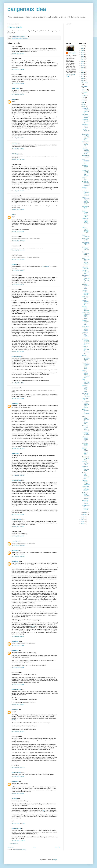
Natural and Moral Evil (85, 268)
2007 (82, 519)
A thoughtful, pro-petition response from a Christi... (86, 366)
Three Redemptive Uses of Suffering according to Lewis (86, 262)
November (85, 86)
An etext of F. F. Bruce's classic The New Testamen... (86, 173)
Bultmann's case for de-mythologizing (86, 110)
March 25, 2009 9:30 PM (18, 705)
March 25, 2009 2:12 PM (18, 636)
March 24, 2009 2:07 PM (18, 514)
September (85, 92)
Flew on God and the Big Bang (86, 458)
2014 (82, 70)
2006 (82, 521)
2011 (82, 77)
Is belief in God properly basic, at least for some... (85, 451)
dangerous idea (27, 9)
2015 (82, 68)
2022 (82, 53)
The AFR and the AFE (85, 239)
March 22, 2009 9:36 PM (18, 149)
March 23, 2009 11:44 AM (18, 250)
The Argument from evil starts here (86, 248)
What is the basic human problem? (85, 335)
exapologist (15, 541)
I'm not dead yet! (85, 399)
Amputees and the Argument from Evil (86, 507)
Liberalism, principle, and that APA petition (86, 483)
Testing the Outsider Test (85, 167)
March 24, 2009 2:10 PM (18, 527)
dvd (13, 215)
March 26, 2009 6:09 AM (18, 777)
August (84, 96)
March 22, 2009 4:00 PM (18, 83)
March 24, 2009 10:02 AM (18, 449)
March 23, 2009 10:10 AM (18, 241)
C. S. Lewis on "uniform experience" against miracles (86, 405)
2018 (82, 61)
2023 (82, 50)
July (84, 98)
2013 (82, 72)
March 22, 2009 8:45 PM (18, 94)
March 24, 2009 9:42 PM (18, 536)
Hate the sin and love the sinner (85, 502)
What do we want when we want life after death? (86, 183)
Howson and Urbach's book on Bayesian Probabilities (86, 222)
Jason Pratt (15, 799)
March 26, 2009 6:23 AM (18, 794)
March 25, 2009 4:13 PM (18, 684)
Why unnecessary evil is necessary (86, 254)
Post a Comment (14, 844)
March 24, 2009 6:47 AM (18, 383)
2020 (82, 57)
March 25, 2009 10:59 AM (18, 545)
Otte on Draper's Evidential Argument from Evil (85, 230)
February (85, 512)
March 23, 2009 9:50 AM (18, 232)
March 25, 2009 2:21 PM (18, 645)
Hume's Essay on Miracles (86, 156)
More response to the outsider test (86, 161)
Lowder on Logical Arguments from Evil (85, 293)
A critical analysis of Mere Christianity (86, 193)
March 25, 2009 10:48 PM (18, 731)
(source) (33, 626)
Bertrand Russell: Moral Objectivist (85, 309)
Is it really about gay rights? (85, 463)
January (85, 514)
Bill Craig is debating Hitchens (85, 444)
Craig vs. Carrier (15, 27)
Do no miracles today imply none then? (86, 382)
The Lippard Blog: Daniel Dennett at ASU (85, 476)
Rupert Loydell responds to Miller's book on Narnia (86, 316)
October (85, 90)
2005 (82, 524)
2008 (82, 517)
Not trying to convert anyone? (85, 126)
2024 (82, 48)
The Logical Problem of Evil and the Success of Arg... (86, 342)
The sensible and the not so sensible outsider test (86, 137)
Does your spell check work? (86, 272)
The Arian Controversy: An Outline (86, 286)
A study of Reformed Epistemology (86, 302)
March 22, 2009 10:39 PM (18, 160)
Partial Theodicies (85, 236)
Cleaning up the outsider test (86, 121)
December (85, 83)
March (84, 107)
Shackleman (15, 404)
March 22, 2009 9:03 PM (18, 138)
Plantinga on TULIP (85, 297)
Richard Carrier (15, 38)
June (84, 100)
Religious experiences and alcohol (86, 322)
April (84, 104)
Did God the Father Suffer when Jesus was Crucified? (86, 496)
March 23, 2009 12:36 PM (18, 270)
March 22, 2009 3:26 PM (18, 69)
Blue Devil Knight (16, 357)
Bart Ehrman (46, 267)
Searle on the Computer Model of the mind (85, 329)
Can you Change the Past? (86, 131)
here (23, 554)
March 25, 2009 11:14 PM (18, 767)
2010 (82, 79)
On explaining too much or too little (86, 244)
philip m (14, 99)
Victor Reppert (15, 88)
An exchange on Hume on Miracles (86, 433)
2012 (82, 74)
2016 (82, 66)
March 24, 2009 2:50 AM (18, 284)
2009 (82, 81)
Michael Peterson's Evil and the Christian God (86, 358)
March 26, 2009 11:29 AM (18, 841)
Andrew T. (14, 264)
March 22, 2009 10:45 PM (18, 191)
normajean (15, 143)
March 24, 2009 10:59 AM (18, 475)
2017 (82, 63)
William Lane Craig (23, 38)
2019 (82, 59)
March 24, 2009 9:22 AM (18, 399)
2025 (82, 46)
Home (34, 847)
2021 (82, 55)
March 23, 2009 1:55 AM (18, 210)
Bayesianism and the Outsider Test (85, 144)
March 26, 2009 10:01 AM (18, 823)
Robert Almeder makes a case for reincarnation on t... (86, 374)
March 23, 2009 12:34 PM (18, 259)
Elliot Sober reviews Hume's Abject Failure (85, 389)
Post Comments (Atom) (20, 850)
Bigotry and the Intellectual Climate (85, 469)
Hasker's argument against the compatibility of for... (86, 151)
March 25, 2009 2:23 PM (18, 667)
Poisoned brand (84, 188)
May (84, 102)
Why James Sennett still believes (86, 116)
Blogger (55, 860)
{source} (14, 720)
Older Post (58, 847)
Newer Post (11, 847)
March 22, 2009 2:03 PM (18, 54)
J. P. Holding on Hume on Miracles (86, 395)
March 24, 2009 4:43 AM (18, 352)
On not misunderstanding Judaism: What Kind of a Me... (86, 201)
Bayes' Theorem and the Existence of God (85, 214)
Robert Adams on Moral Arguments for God (86, 489)
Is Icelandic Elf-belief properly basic (85, 439)
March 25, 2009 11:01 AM (18, 556)
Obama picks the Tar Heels (85, 208)
